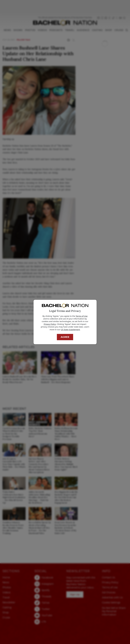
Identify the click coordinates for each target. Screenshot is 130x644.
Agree (65, 337)
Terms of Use (82, 316)
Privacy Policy (50, 324)
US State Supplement (70, 329)
